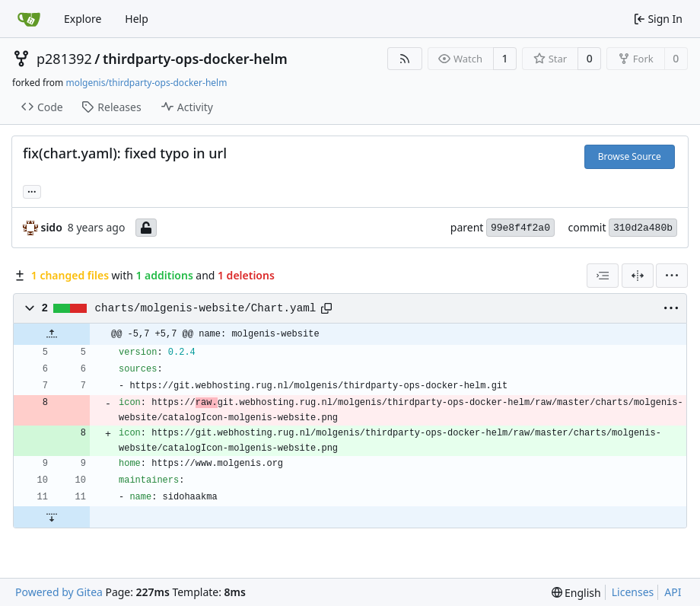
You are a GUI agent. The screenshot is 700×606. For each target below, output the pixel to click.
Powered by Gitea (59, 592)
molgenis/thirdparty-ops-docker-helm (146, 83)
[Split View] (638, 276)
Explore (83, 19)
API (673, 592)
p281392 (64, 59)
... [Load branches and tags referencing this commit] (32, 190)
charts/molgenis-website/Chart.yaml (206, 308)
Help (137, 19)
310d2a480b (643, 228)
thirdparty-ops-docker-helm (195, 59)
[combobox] (603, 276)
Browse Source (630, 156)
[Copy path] (326, 308)
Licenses (633, 592)
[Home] (29, 19)
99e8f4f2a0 (520, 228)
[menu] (672, 276)
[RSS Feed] (405, 59)
